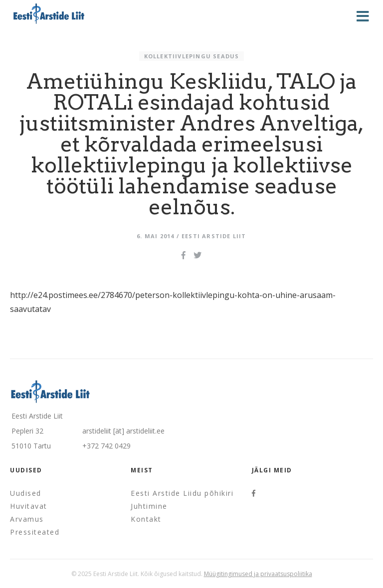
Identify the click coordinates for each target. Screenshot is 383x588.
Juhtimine (149, 506)
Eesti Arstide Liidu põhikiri (182, 493)
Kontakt (146, 519)
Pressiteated (35, 532)
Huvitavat (29, 506)
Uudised (26, 493)
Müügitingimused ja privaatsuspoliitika (258, 574)
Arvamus (27, 519)
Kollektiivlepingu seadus (192, 56)
